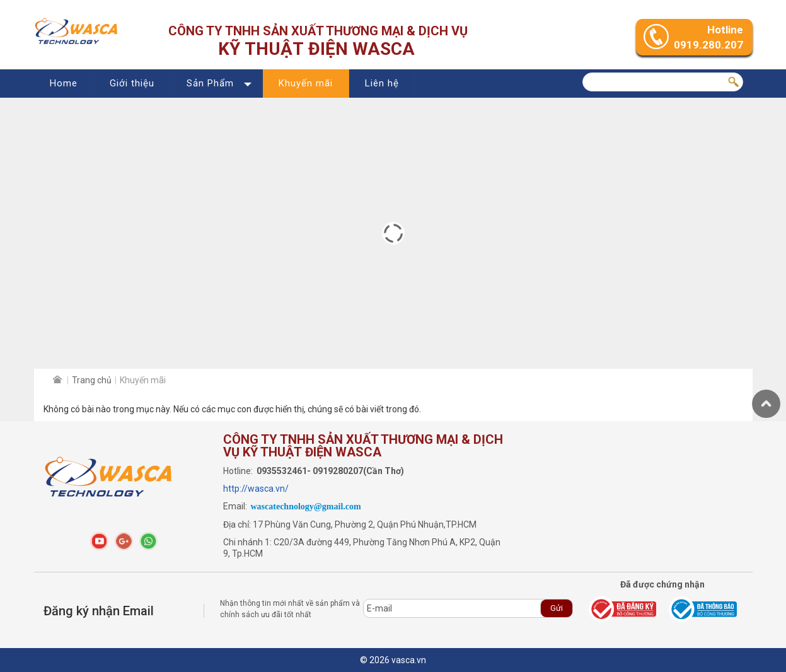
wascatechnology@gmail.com (306, 507)
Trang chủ (92, 380)
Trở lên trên (766, 403)
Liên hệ (382, 83)
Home (64, 83)
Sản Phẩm (210, 83)
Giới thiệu (132, 83)
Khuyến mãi (306, 83)
